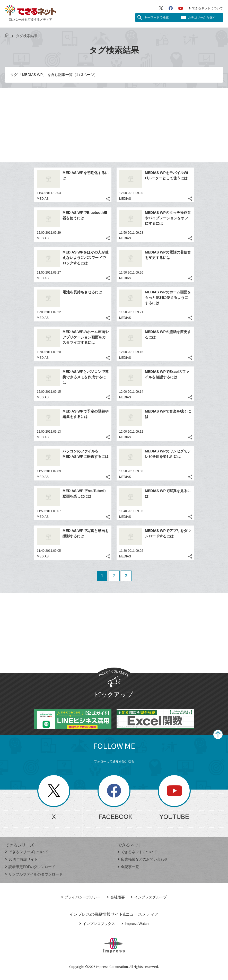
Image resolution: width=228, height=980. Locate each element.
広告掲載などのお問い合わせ (143, 859)
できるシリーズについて (27, 852)
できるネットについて (206, 8)
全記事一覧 (128, 867)
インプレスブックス (97, 924)
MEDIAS (43, 199)
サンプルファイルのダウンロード (34, 874)
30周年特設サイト (21, 859)
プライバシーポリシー (81, 897)
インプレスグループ (149, 897)
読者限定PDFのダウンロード (30, 867)
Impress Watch (135, 924)
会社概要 (116, 897)
